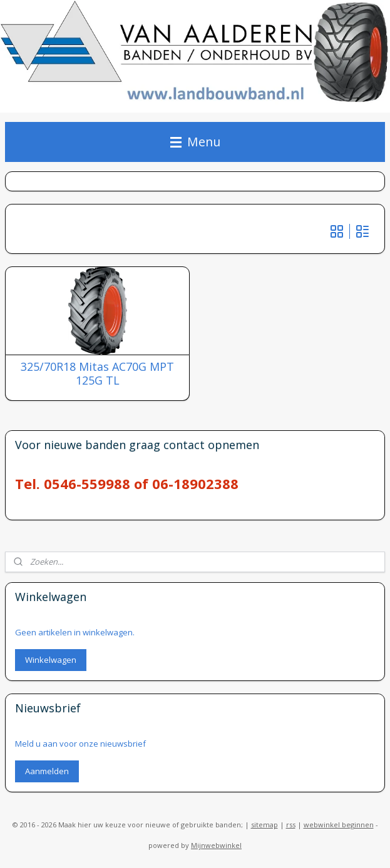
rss (291, 825)
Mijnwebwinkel (216, 845)
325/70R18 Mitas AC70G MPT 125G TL (97, 374)
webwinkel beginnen (339, 825)
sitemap (264, 825)
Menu (195, 142)
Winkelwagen (51, 660)
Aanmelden (47, 771)
